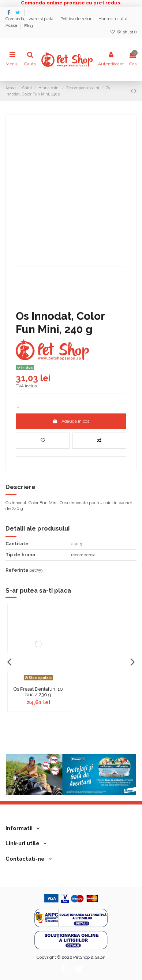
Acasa (12, 26)
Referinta (17, 570)
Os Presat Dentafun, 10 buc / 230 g (38, 692)
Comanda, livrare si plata (30, 19)
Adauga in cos (71, 421)
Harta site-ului (113, 19)
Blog (29, 26)
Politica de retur (76, 19)
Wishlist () (123, 32)
